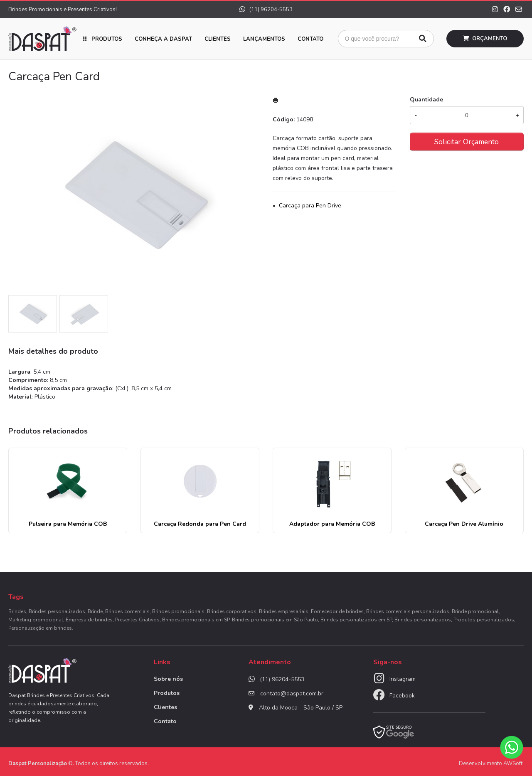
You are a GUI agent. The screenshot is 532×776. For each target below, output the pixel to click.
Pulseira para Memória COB (68, 524)
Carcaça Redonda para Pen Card (200, 524)
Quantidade (426, 100)
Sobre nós (168, 679)
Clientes (218, 39)
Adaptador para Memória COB (332, 524)
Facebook (402, 696)
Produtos (107, 39)
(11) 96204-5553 (266, 10)
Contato (310, 39)
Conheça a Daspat (163, 39)
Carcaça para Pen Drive (310, 206)
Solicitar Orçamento (467, 142)
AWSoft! (514, 764)
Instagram (403, 679)
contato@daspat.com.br (292, 693)
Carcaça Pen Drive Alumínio (464, 524)
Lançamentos (264, 39)
